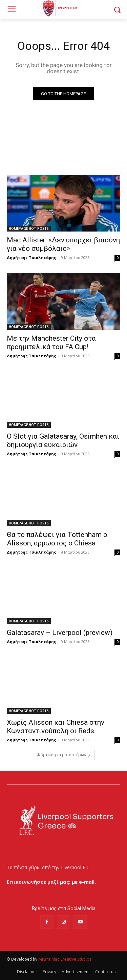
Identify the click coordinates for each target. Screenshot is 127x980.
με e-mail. (84, 882)
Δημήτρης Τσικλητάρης (31, 257)
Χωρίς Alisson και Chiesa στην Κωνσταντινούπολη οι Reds (56, 727)
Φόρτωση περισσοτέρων (64, 755)
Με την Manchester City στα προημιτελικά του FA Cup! (51, 343)
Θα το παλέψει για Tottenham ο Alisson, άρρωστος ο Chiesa (57, 539)
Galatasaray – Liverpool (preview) (60, 633)
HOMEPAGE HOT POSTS (29, 228)
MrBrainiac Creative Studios (65, 959)
